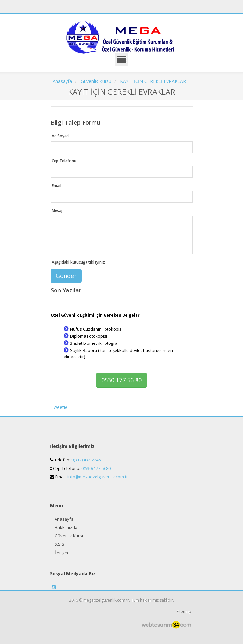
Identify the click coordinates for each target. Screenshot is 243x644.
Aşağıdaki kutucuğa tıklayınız (78, 262)
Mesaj (57, 211)
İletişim (61, 553)
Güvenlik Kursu (70, 536)
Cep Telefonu (64, 161)
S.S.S (59, 544)
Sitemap (184, 612)
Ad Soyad (60, 136)
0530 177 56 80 (121, 380)
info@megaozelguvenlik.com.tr (98, 477)
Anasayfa (64, 519)
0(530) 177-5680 (96, 468)
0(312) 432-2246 (86, 460)
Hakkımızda (66, 527)
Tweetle (59, 407)
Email (56, 186)
